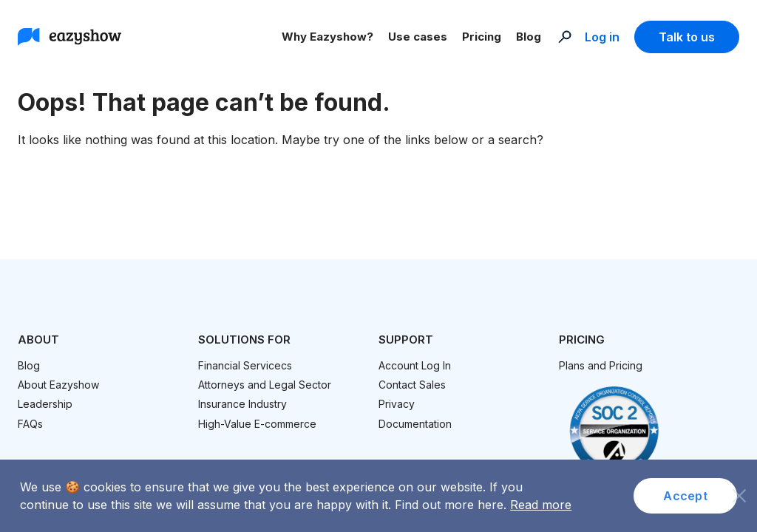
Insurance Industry (242, 404)
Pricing (482, 37)
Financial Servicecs (245, 365)
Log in (602, 37)
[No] (739, 492)
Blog (529, 37)
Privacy (397, 404)
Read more (541, 505)
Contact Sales (412, 385)
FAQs (30, 424)
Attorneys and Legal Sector (265, 385)
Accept (685, 496)
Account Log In (415, 365)
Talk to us (687, 37)
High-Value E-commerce (257, 424)
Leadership (45, 404)
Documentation (415, 424)
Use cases (418, 37)
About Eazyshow (58, 385)
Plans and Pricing (601, 365)
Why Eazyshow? (327, 37)
